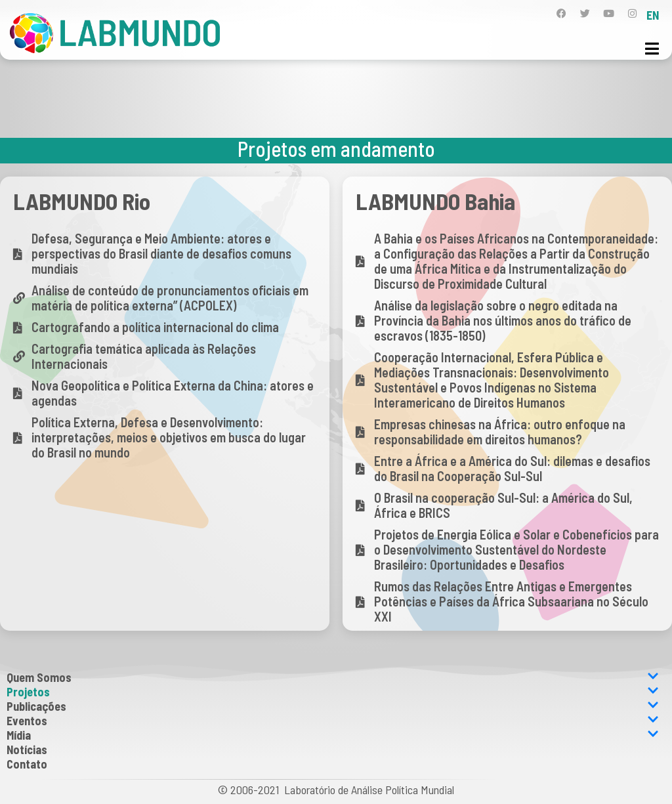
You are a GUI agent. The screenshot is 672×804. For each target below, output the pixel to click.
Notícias (27, 750)
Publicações (333, 706)
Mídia (333, 735)
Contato (27, 764)
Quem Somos (333, 677)
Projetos (333, 692)
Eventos (333, 721)
